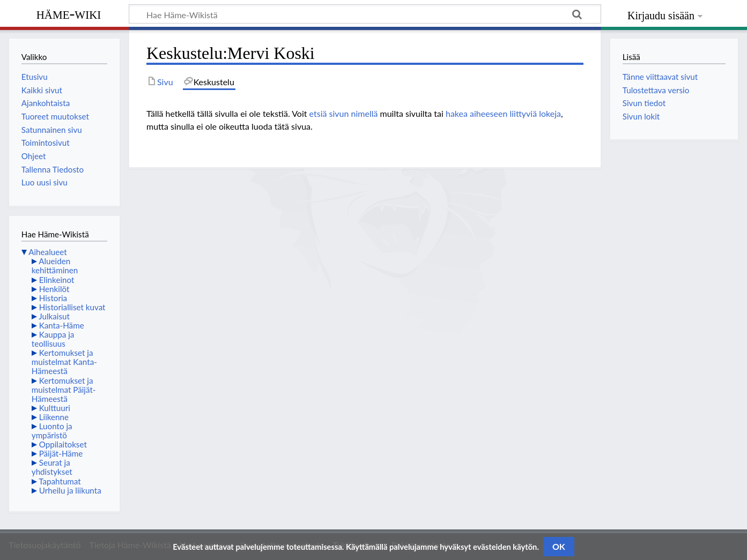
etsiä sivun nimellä (344, 113)
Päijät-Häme (61, 453)
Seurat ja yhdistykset (52, 467)
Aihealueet (47, 252)
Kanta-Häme (62, 325)
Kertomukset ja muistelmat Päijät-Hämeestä (64, 390)
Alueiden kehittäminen (55, 266)
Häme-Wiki (69, 13)
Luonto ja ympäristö (52, 431)
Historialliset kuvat (72, 307)
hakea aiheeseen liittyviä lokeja (503, 113)
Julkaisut (54, 316)
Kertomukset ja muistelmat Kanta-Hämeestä (64, 362)
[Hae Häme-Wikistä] (365, 14)
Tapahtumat (60, 481)
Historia (53, 298)
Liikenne (54, 417)
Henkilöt (54, 289)
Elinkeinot (57, 280)
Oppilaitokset (63, 444)
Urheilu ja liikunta (70, 490)
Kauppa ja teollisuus (53, 339)
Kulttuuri (55, 408)
